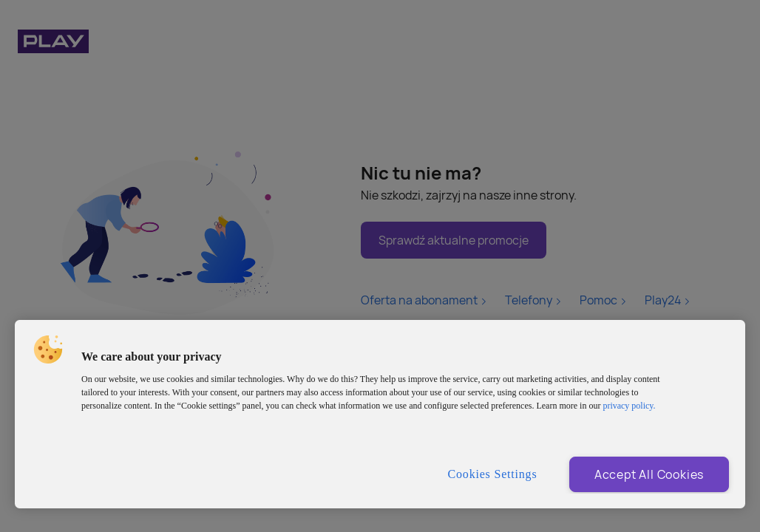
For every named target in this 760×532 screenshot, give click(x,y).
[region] (380, 414)
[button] (48, 349)
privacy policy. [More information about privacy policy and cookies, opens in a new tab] (629, 406)
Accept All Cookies (649, 474)
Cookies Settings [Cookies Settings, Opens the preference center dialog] (493, 474)
